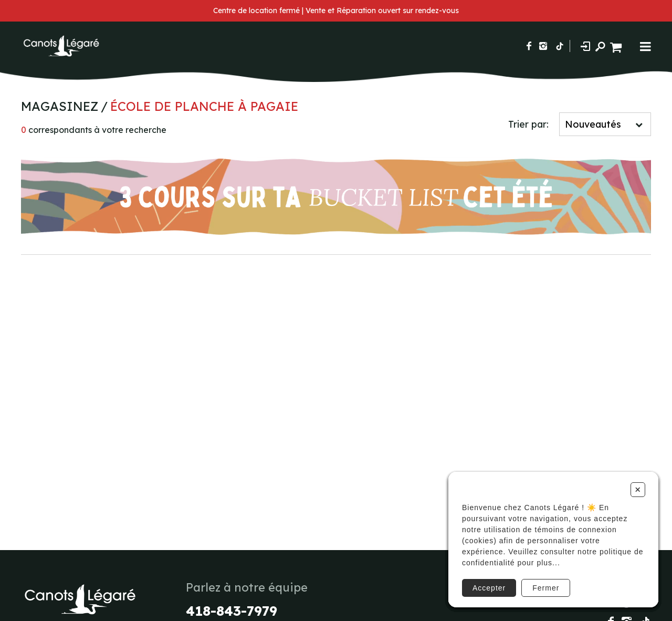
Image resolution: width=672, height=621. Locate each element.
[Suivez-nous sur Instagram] (543, 46)
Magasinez (60, 106)
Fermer (546, 588)
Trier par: (528, 124)
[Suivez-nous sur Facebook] (529, 46)
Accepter (489, 588)
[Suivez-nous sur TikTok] (560, 46)
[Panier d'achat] (617, 46)
